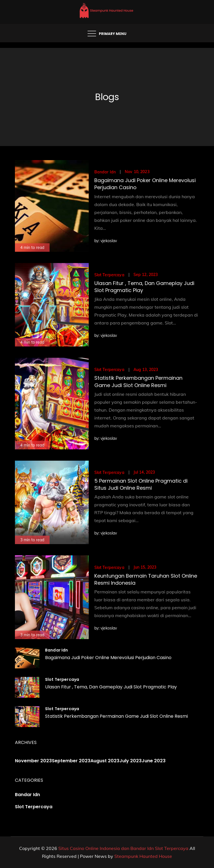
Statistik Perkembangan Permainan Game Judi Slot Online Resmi (138, 381)
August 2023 (105, 761)
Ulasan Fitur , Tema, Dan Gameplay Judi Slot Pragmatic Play (111, 687)
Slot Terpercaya (109, 275)
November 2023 (33, 761)
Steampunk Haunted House (143, 856)
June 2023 (154, 761)
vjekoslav (109, 241)
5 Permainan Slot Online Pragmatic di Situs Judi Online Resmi (141, 484)
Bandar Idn (105, 172)
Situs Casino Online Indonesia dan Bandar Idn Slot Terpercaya (123, 848)
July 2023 (131, 761)
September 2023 (71, 761)
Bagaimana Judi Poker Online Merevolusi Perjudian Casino (108, 658)
